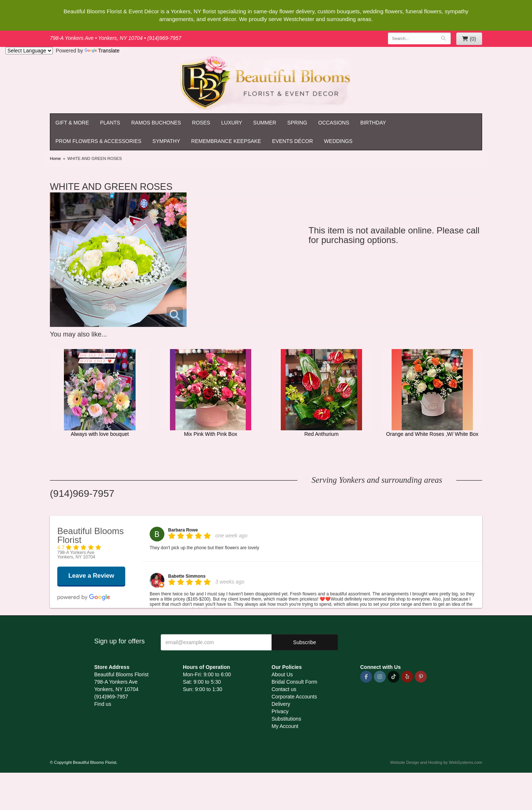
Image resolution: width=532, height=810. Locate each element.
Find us (103, 704)
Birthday (373, 123)
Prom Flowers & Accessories (98, 141)
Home (55, 158)
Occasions (334, 123)
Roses (201, 123)
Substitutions (286, 719)
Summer (265, 123)
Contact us (284, 689)
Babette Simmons (187, 576)
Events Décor (293, 141)
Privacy (280, 711)
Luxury (232, 123)
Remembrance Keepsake (226, 141)
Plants (110, 123)
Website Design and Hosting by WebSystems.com (436, 762)
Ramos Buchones (156, 123)
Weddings (338, 141)
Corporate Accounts (294, 697)
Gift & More (72, 123)
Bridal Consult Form (294, 682)
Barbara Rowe (183, 530)
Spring (297, 123)
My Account (285, 726)
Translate (102, 51)
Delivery (281, 704)
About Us (282, 674)
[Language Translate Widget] (29, 51)
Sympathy (166, 141)
